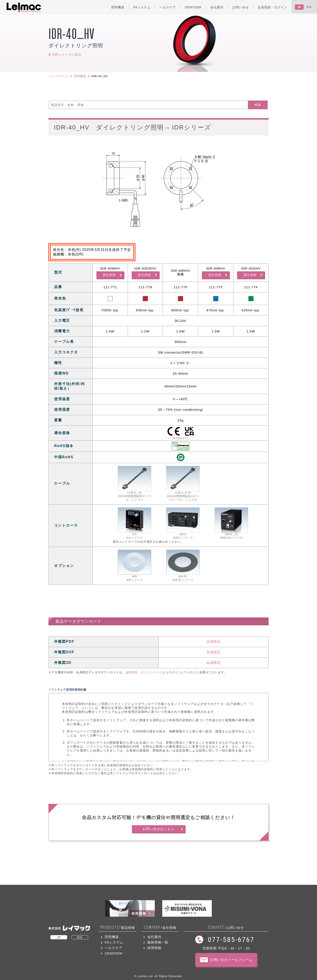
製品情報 (117, 927)
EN (309, 7)
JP (299, 7)
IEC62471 (181, 438)
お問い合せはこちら (158, 829)
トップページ (59, 76)
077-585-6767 (231, 940)
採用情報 (154, 948)
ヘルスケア (114, 948)
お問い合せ (226, 927)
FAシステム (114, 942)
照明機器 (80, 76)
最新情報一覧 (158, 942)
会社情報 (160, 927)
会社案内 (154, 937)
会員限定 (214, 641)
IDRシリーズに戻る (67, 54)
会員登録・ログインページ (144, 672)
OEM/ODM (114, 953)
